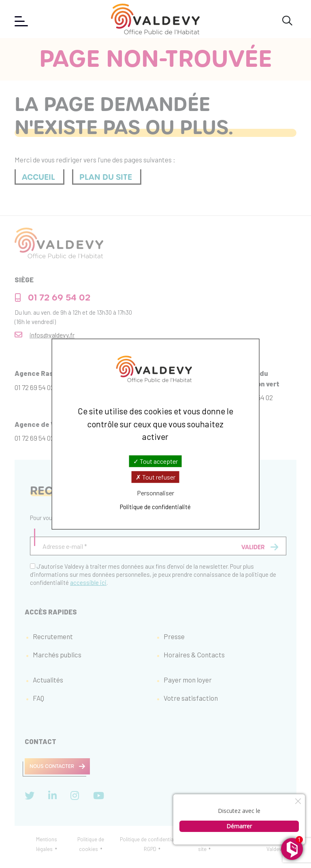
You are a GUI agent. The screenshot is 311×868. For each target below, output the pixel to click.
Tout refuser (155, 477)
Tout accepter (155, 461)
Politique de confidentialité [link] (155, 507)
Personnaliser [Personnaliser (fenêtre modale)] (155, 493)
